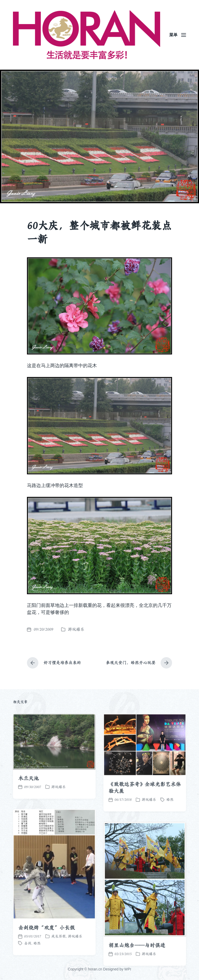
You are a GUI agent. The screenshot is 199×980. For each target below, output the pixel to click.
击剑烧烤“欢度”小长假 (47, 958)
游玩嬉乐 (76, 629)
